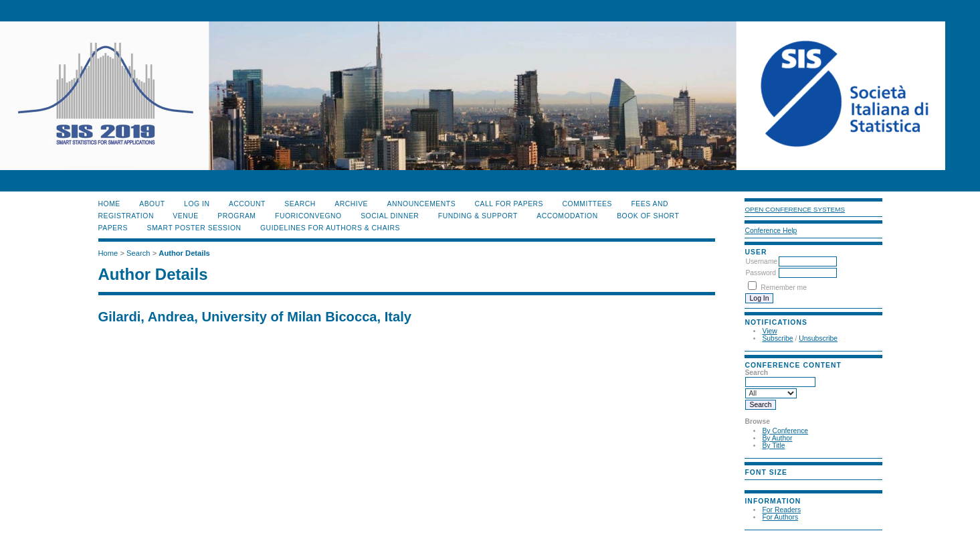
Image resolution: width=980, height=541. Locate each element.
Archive (351, 204)
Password (761, 273)
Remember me (784, 288)
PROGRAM (236, 216)
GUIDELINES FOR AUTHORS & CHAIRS (330, 228)
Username (761, 261)
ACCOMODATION (567, 216)
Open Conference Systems (795, 209)
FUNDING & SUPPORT (478, 216)
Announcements (422, 204)
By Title (773, 446)
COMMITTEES (587, 204)
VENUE (185, 216)
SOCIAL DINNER (390, 216)
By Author (777, 438)
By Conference (785, 431)
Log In (197, 204)
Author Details (184, 253)
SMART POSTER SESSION (194, 228)
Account (247, 204)
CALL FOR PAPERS (509, 204)
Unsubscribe (818, 338)
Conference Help (771, 231)
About (152, 204)
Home (109, 204)
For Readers (781, 510)
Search (300, 204)
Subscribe (777, 338)
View (769, 331)
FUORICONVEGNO (308, 216)
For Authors (780, 517)
